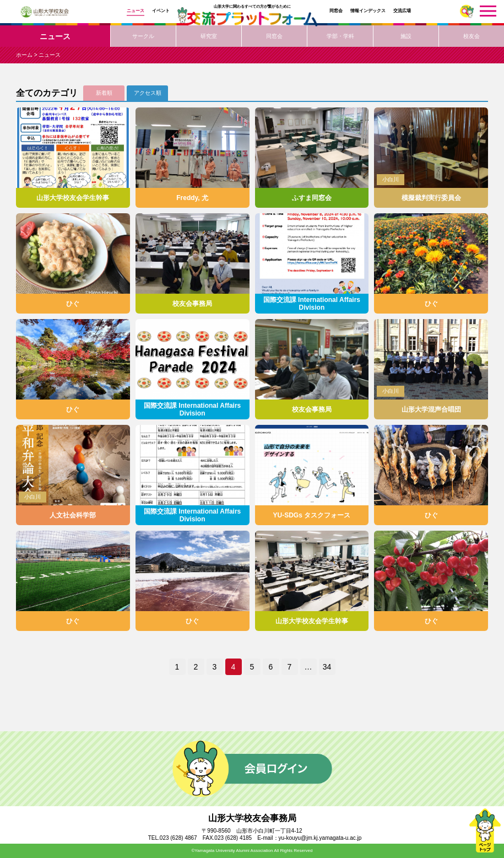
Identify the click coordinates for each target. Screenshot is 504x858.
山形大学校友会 (45, 12)
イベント (161, 11)
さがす (467, 11)
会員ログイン (252, 769)
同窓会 (336, 11)
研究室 (209, 36)
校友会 (472, 36)
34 (327, 667)
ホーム (24, 55)
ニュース (136, 11)
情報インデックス (368, 11)
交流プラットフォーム (252, 19)
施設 (406, 36)
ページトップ (485, 830)
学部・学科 (340, 36)
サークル (143, 36)
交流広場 (402, 11)
